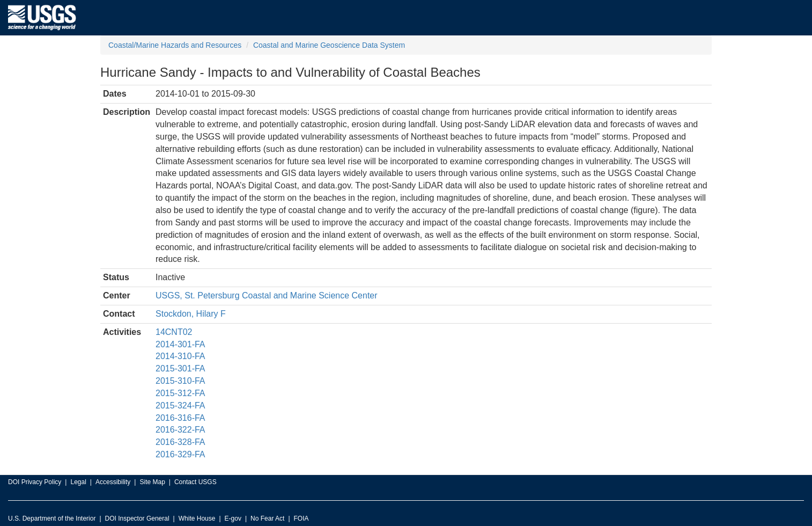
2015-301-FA (180, 368)
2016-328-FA (180, 442)
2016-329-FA (180, 454)
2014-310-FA (180, 356)
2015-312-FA (180, 393)
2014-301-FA (180, 344)
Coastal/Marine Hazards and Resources (175, 45)
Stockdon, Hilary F (191, 314)
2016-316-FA (180, 418)
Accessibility (113, 482)
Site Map (152, 482)
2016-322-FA (180, 430)
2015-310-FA (180, 381)
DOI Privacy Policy (35, 482)
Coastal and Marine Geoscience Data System (329, 45)
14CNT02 (174, 332)
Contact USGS (195, 482)
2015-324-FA (180, 406)
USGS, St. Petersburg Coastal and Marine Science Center (267, 295)
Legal (78, 482)
